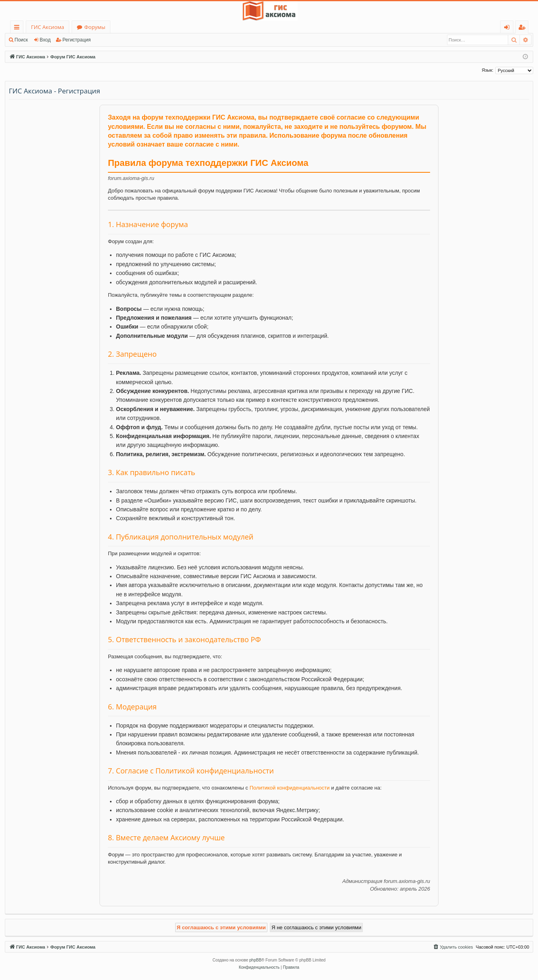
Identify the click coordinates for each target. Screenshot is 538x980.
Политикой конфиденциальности (290, 788)
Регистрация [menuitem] (524, 28)
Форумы (95, 27)
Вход (45, 40)
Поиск (21, 40)
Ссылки (18, 28)
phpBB (255, 960)
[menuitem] (453, 947)
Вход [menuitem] (508, 28)
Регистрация (77, 40)
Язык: (487, 70)
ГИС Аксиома (48, 27)
